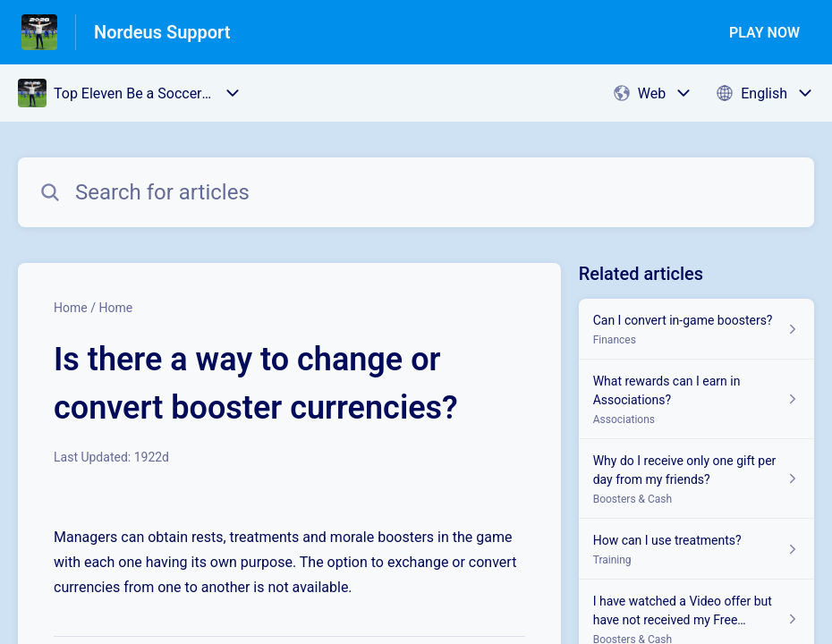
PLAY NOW (764, 33)
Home (71, 308)
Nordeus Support (162, 32)
